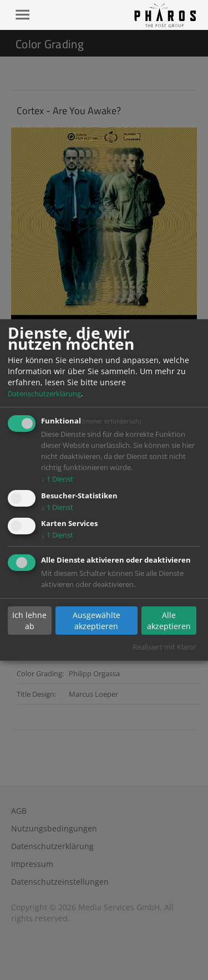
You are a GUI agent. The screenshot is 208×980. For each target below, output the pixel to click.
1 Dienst (57, 479)
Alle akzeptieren (169, 621)
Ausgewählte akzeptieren (97, 621)
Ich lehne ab (29, 621)
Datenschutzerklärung (44, 394)
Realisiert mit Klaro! (164, 647)
